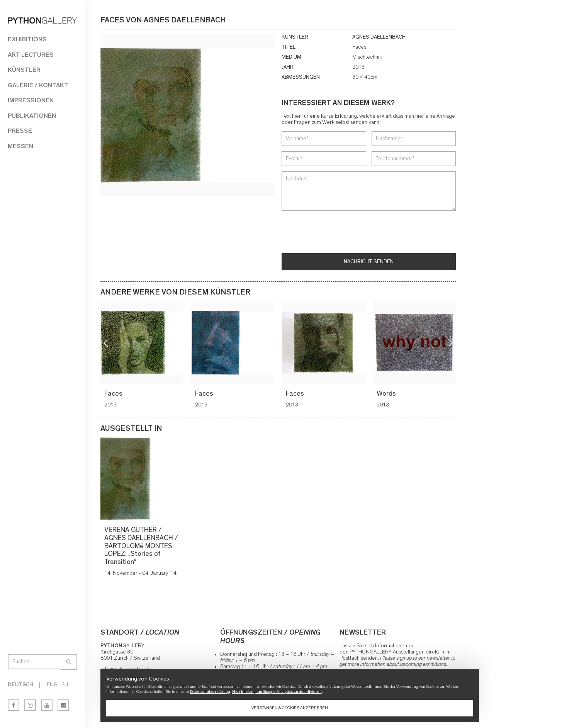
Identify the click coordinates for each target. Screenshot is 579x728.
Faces (114, 394)
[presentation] (340, 233)
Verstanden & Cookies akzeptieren (290, 708)
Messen (20, 146)
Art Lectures (31, 55)
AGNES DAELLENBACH (379, 37)
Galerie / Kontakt (38, 85)
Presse (20, 131)
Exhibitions (27, 39)
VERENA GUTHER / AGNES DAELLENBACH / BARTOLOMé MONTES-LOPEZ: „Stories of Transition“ (141, 546)
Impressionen (31, 100)
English (57, 685)
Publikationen (32, 116)
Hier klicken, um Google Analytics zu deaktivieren (277, 692)
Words (387, 394)
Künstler (24, 70)
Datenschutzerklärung (210, 692)
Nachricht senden (369, 262)
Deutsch (20, 685)
